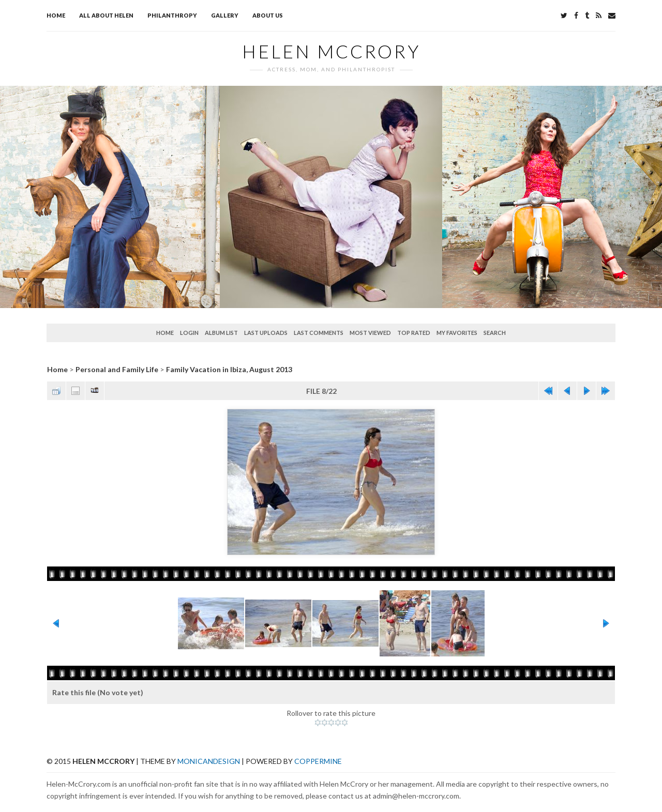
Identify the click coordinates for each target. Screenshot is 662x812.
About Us (268, 15)
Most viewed (370, 333)
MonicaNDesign (209, 761)
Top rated (414, 333)
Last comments (319, 333)
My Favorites (457, 333)
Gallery (225, 15)
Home (56, 15)
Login (189, 333)
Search (495, 333)
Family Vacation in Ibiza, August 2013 (229, 369)
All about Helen (106, 15)
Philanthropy (172, 15)
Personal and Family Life (117, 369)
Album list (221, 333)
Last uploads (266, 333)
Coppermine (318, 761)
